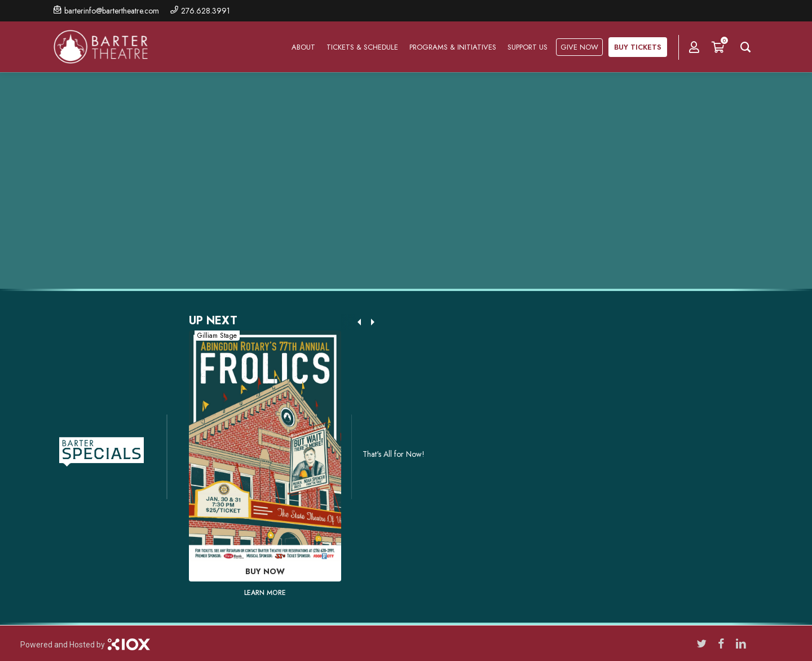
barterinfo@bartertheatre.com (112, 11)
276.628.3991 (206, 11)
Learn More (265, 593)
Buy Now (265, 571)
